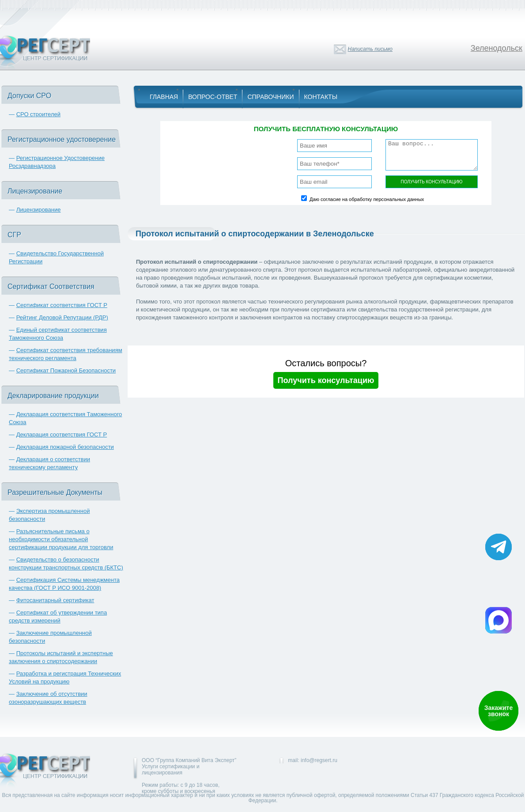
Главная (164, 97)
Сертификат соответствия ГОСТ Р (62, 305)
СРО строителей (38, 114)
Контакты (321, 97)
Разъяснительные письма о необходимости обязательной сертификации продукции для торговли (61, 539)
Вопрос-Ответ (213, 97)
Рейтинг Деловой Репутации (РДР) (62, 317)
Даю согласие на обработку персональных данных (367, 199)
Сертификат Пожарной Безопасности (66, 370)
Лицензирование (39, 210)
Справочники (270, 97)
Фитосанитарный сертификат (55, 600)
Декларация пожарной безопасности (65, 447)
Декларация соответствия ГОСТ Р (62, 434)
